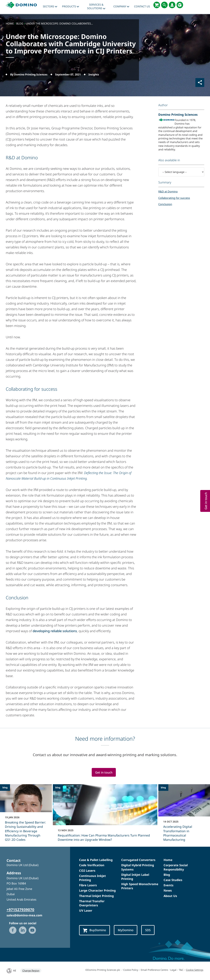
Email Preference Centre (154, 970)
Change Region (31, 970)
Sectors (50, 6)
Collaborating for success (174, 198)
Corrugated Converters (138, 860)
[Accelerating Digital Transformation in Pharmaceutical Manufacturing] (184, 815)
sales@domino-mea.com (24, 915)
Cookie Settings (195, 970)
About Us (170, 896)
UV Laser (86, 910)
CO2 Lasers (87, 871)
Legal (173, 970)
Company (121, 6)
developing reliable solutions (55, 631)
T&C (181, 970)
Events (168, 885)
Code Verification (92, 865)
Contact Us (142, 6)
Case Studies (173, 880)
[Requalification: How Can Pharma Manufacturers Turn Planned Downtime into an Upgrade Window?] (105, 815)
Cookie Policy (131, 970)
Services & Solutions (96, 6)
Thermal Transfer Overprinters (92, 903)
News (168, 890)
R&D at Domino (168, 191)
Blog (167, 875)
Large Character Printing (97, 890)
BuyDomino (94, 930)
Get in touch (104, 772)
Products (71, 6)
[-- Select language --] (181, 172)
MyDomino (126, 930)
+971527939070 (20, 909)
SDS (148, 930)
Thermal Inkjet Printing (96, 896)
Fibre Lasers (88, 885)
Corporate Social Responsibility (176, 867)
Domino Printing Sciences (178, 114)
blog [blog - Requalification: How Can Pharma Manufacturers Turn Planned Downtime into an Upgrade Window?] (58, 787)
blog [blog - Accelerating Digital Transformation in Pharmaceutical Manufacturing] (163, 787)
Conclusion (165, 204)
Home (168, 860)
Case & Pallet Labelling (96, 860)
